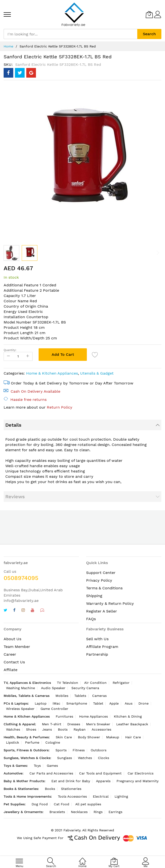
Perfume (32, 742)
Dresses (74, 724)
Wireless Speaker (20, 709)
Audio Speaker (53, 688)
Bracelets (57, 812)
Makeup (113, 737)
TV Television (68, 683)
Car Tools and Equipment (100, 773)
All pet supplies (88, 804)
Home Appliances (93, 716)
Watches (13, 729)
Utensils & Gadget (97, 373)
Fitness (79, 750)
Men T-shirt (52, 724)
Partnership (97, 654)
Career (10, 654)
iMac (56, 703)
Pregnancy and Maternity (137, 781)
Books (50, 789)
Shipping (94, 596)
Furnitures (64, 716)
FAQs (91, 619)
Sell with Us (97, 639)
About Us (12, 639)
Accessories (101, 729)
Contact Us (14, 662)
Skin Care (64, 737)
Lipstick (13, 742)
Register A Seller (102, 611)
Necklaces (79, 812)
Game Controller (54, 709)
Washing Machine (21, 688)
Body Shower (89, 737)
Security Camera (85, 688)
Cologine (53, 742)
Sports (61, 750)
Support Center (101, 573)
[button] (11, 253)
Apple (114, 703)
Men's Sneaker (98, 724)
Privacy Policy (99, 580)
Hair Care (133, 737)
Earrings (115, 812)
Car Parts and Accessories (51, 773)
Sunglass (65, 758)
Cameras (99, 696)
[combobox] (70, 34)
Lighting (121, 796)
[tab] (82, 425)
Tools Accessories (72, 796)
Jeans (47, 729)
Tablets (80, 696)
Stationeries (71, 789)
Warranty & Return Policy (110, 603)
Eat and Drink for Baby (71, 781)
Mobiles (62, 696)
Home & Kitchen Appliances (52, 373)
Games (52, 766)
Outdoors (99, 750)
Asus (129, 703)
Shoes (31, 729)
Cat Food (62, 804)
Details (13, 425)
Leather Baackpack (132, 724)
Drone (144, 703)
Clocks (103, 758)
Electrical (101, 796)
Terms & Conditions (104, 588)
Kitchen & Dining (128, 716)
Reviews (15, 497)
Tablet (98, 703)
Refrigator (121, 683)
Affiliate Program (102, 647)
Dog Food (40, 804)
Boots (63, 729)
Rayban (80, 729)
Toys (37, 766)
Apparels (103, 781)
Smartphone (77, 703)
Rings (98, 812)
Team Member (17, 647)
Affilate (10, 670)
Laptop (41, 703)
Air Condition (95, 683)
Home (8, 46)
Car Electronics (141, 773)
